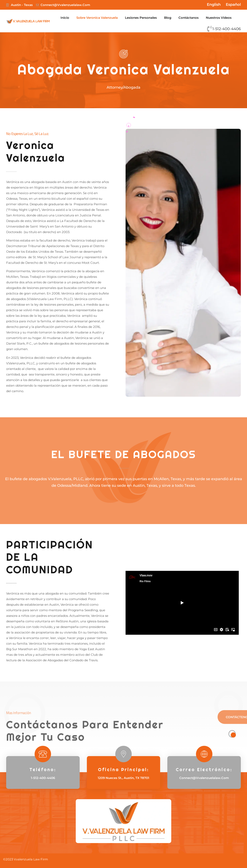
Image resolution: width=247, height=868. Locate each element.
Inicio (65, 18)
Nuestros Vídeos (219, 18)
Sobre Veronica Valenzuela (97, 18)
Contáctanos (189, 18)
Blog (168, 18)
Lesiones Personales (141, 18)
